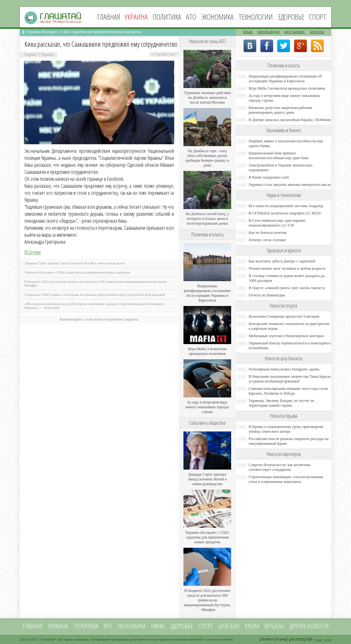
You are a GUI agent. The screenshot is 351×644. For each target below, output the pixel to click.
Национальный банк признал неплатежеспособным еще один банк (279, 156)
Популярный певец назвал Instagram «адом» (284, 369)
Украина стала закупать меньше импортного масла (290, 185)
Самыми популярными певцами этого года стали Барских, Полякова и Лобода (288, 391)
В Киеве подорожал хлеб (269, 177)
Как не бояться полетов (268, 233)
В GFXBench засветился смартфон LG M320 (285, 213)
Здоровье (291, 17)
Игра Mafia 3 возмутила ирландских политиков (207, 351)
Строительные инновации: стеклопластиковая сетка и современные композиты (286, 479)
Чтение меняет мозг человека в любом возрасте (287, 268)
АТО (191, 17)
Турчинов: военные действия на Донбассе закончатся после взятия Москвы (207, 98)
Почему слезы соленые (267, 240)
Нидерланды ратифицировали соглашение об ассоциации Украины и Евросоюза (207, 293)
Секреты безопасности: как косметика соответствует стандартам (279, 467)
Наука (158, 626)
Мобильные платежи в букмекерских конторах (286, 336)
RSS (328, 640)
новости (318, 626)
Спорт (318, 17)
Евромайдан (268, 32)
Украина (47, 54)
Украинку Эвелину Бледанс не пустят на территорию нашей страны (281, 403)
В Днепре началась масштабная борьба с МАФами (290, 120)
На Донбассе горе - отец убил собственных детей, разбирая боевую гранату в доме (207, 158)
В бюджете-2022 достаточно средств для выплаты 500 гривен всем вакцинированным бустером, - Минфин (207, 600)
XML (319, 640)
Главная (109, 17)
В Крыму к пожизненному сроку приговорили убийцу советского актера (286, 429)
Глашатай (48, 639)
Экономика (217, 17)
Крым (248, 32)
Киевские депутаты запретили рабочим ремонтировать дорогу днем (280, 110)
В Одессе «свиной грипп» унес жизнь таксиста (287, 288)
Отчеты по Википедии (267, 295)
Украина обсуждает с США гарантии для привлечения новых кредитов (84, 32)
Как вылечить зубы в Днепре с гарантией (282, 261)
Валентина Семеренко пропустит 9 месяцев (284, 316)
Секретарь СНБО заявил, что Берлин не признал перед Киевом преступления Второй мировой (95, 295)
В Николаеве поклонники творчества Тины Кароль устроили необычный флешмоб (290, 379)
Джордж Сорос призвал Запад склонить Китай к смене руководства (75, 263)
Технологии (256, 17)
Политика (167, 17)
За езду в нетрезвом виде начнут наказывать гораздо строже (207, 407)
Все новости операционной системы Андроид (286, 206)
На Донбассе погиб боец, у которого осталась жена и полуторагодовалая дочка (207, 219)
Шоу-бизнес (295, 32)
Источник (33, 252)
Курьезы (317, 32)
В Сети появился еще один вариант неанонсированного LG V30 (277, 223)
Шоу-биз (229, 626)
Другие (298, 626)
